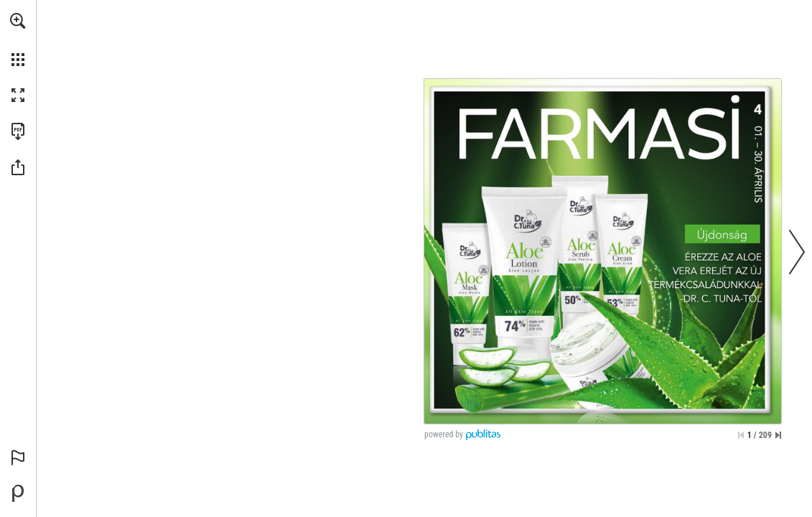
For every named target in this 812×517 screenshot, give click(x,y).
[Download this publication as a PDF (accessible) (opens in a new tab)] (18, 131)
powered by (444, 434)
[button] (18, 21)
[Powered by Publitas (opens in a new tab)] (18, 493)
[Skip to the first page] (741, 435)
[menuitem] (18, 39)
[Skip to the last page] (778, 435)
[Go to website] (429, 359)
